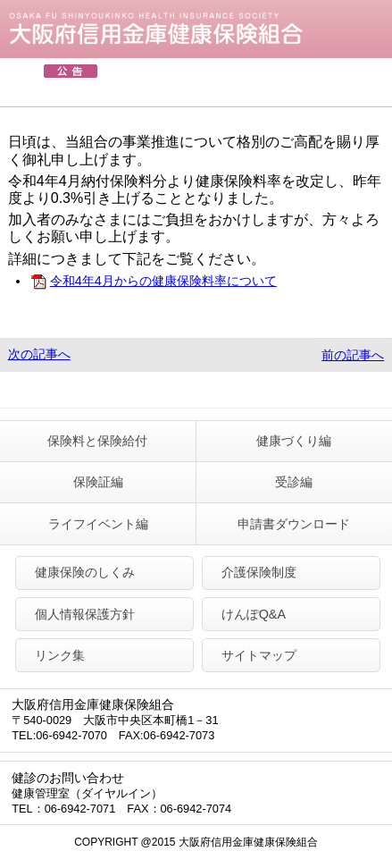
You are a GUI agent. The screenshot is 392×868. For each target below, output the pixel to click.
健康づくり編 (294, 441)
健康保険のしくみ (85, 572)
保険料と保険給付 (97, 441)
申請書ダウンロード (294, 524)
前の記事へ (353, 355)
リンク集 (60, 655)
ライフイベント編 (98, 524)
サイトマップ (259, 655)
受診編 (294, 482)
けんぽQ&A (254, 614)
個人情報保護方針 (85, 614)
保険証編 (98, 482)
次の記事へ (39, 354)
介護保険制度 (259, 572)
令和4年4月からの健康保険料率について (153, 282)
